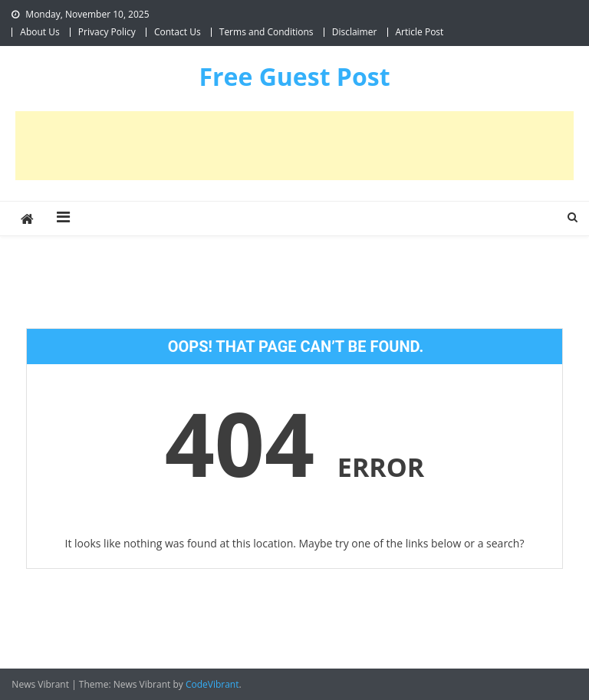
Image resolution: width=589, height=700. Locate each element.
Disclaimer (355, 32)
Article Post (420, 32)
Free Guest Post (294, 76)
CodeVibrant (212, 684)
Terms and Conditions (267, 32)
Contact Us (178, 32)
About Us (39, 32)
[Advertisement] (294, 146)
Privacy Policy (107, 32)
